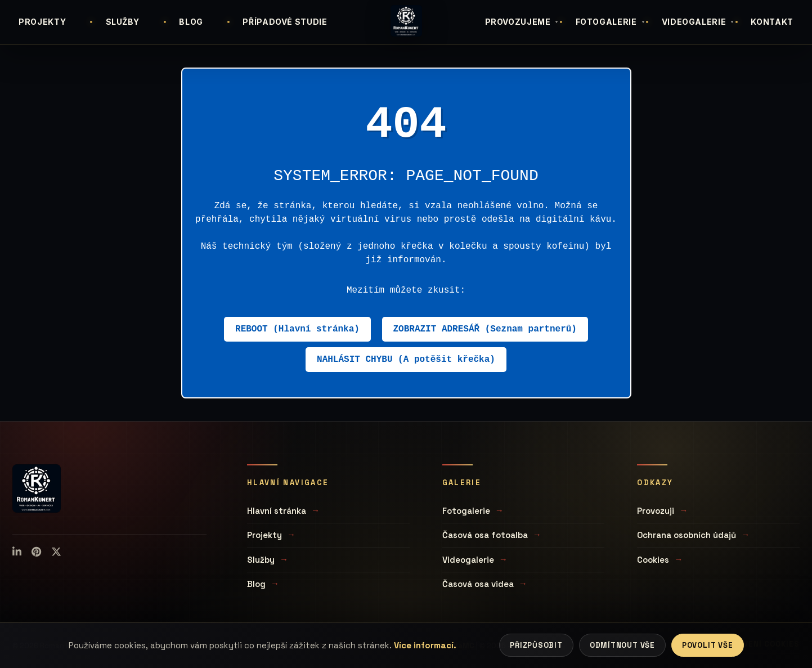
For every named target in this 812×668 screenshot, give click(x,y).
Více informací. (425, 645)
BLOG (191, 22)
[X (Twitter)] (56, 552)
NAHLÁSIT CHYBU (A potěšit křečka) (406, 360)
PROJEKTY (42, 22)
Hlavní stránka (277, 511)
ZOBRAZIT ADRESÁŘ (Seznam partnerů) (485, 329)
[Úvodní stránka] (406, 21)
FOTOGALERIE (611, 22)
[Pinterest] (36, 552)
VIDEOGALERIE (699, 22)
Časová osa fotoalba (485, 535)
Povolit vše (708, 645)
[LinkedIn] (17, 552)
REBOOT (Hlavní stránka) (297, 329)
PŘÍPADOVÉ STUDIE (285, 22)
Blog (256, 584)
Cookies (653, 560)
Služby (261, 560)
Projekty (264, 535)
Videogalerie (468, 560)
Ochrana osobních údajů (687, 535)
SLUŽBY (123, 22)
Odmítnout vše (622, 645)
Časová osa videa (478, 584)
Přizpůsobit (536, 645)
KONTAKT (772, 22)
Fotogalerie (466, 511)
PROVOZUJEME (522, 22)
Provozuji (656, 511)
